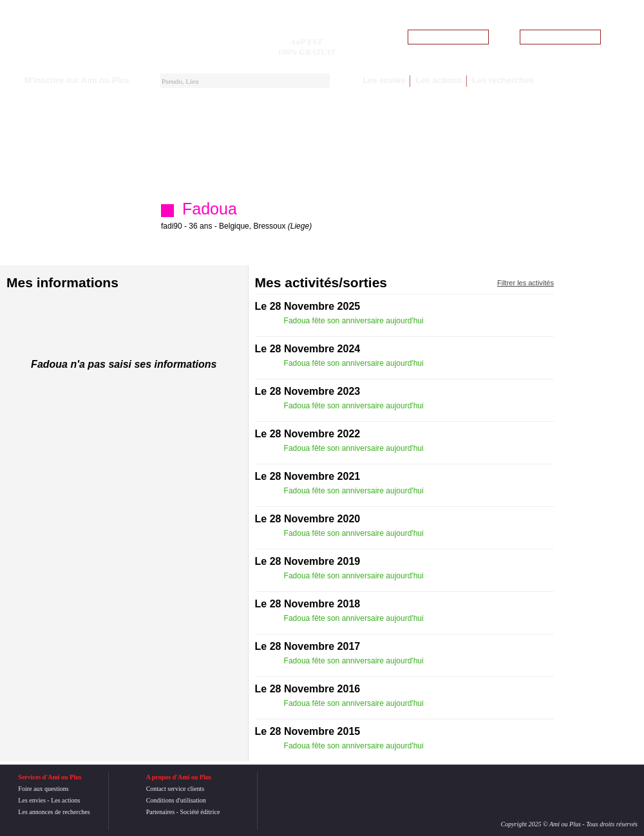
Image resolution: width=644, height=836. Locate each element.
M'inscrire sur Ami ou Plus (77, 80)
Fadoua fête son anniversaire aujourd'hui (355, 321)
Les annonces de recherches (54, 812)
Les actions (439, 80)
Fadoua (210, 209)
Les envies (384, 80)
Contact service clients (175, 789)
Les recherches (503, 80)
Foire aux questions (43, 789)
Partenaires (160, 812)
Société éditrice (200, 812)
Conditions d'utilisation (176, 800)
